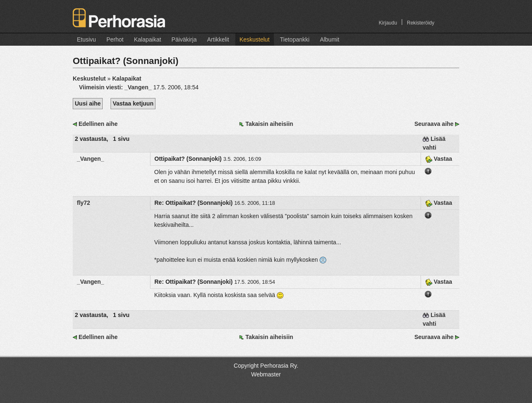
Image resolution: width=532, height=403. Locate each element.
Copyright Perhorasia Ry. (266, 366)
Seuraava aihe (434, 124)
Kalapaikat (147, 39)
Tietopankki (295, 39)
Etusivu (86, 39)
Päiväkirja (184, 39)
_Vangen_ (90, 159)
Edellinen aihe (98, 124)
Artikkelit (218, 39)
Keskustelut (254, 39)
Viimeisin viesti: (116, 87)
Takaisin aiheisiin (269, 124)
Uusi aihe (88, 103)
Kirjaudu (388, 23)
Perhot (115, 39)
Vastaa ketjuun (133, 103)
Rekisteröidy (421, 23)
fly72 (84, 203)
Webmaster (266, 374)
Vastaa (439, 159)
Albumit (330, 39)
